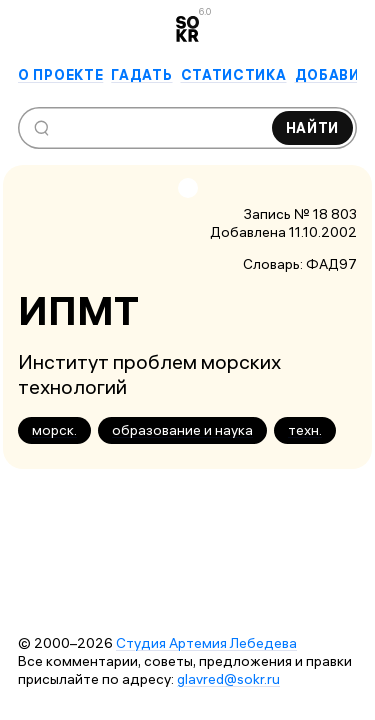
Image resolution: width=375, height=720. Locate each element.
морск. (54, 430)
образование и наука (182, 430)
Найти (313, 128)
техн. (305, 430)
